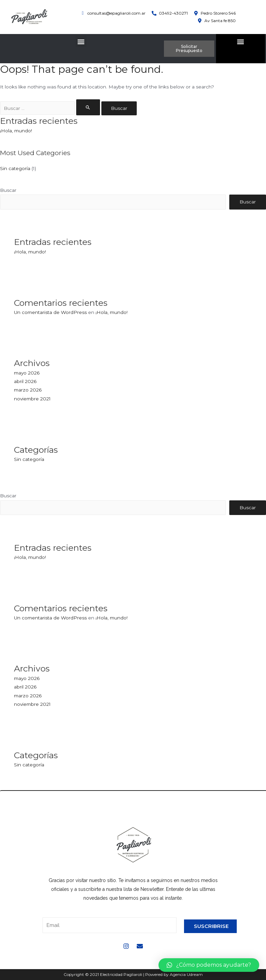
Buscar (8, 190)
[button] (81, 41)
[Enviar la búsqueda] (88, 107)
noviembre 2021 (32, 399)
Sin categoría (15, 168)
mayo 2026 (27, 373)
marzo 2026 (28, 390)
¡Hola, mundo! (16, 131)
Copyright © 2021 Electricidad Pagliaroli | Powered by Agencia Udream (133, 974)
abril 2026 (25, 381)
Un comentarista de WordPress (50, 312)
